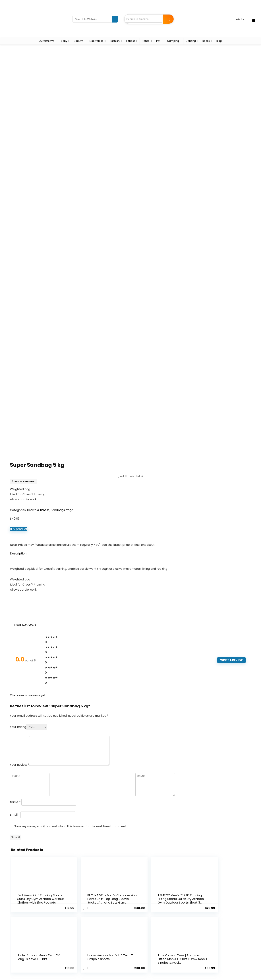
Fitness (131, 41)
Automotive (47, 41)
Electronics (96, 41)
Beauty (78, 41)
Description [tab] (18, 553)
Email (15, 815)
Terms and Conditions (146, 949)
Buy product (19, 529)
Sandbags (58, 510)
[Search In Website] (115, 19)
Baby (64, 41)
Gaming (191, 41)
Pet (158, 41)
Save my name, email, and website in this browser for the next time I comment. (71, 826)
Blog (219, 41)
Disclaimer (139, 955)
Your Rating (18, 727)
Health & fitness (38, 510)
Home (146, 41)
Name (15, 802)
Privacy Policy (140, 944)
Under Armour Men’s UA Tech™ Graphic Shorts (189, 902)
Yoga (70, 510)
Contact (98, 955)
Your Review (20, 765)
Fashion (115, 41)
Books (206, 41)
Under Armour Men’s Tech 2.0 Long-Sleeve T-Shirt (149, 901)
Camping (173, 41)
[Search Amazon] (168, 19)
